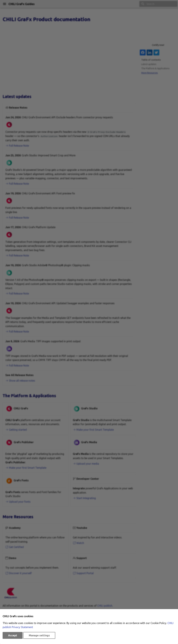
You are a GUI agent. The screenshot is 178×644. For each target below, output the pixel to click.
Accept (13, 635)
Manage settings (39, 635)
